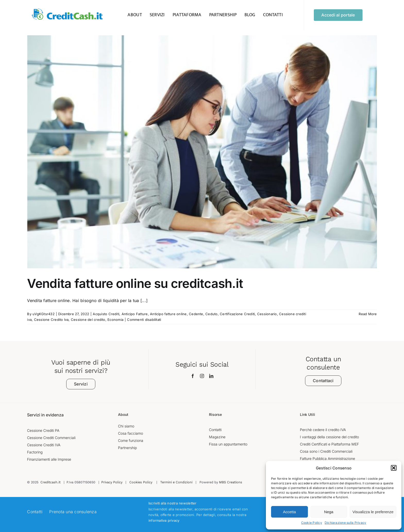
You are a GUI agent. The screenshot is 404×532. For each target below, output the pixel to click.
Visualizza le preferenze (373, 512)
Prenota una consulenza (73, 512)
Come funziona (131, 440)
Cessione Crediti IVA (44, 445)
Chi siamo (126, 426)
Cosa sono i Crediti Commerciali (326, 451)
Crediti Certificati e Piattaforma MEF (329, 444)
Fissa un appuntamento (228, 444)
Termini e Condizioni (176, 482)
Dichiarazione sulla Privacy (345, 523)
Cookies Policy (141, 482)
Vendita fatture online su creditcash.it (135, 283)
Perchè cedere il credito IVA (323, 430)
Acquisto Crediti (106, 314)
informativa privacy (164, 520)
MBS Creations (231, 482)
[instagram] (202, 376)
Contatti (215, 430)
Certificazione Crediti (237, 314)
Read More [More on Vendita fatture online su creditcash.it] (368, 314)
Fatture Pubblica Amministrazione (327, 458)
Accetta (289, 512)
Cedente (196, 314)
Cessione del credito (88, 320)
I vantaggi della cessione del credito (329, 437)
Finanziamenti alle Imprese (49, 459)
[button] (394, 468)
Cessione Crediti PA (43, 430)
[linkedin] (211, 376)
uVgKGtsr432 (44, 314)
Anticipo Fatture (135, 314)
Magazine (217, 437)
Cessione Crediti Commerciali (51, 438)
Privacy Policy (112, 482)
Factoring (35, 452)
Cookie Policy (312, 523)
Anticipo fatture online (168, 314)
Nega (329, 512)
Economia (115, 320)
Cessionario (267, 314)
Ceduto (211, 314)
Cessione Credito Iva (51, 320)
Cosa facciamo (131, 433)
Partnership (127, 448)
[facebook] (193, 376)
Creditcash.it (50, 482)
